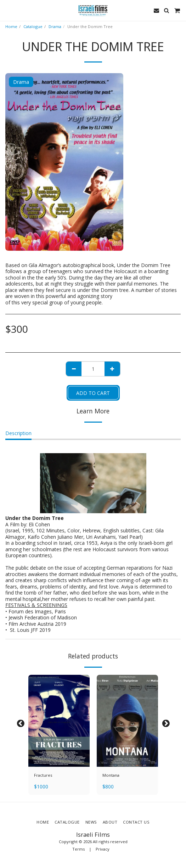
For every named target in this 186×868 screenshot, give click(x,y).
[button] (8, 10)
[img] (59, 721)
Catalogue (33, 26)
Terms (78, 849)
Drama (55, 26)
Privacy (103, 849)
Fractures (43, 775)
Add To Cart (93, 393)
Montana (111, 775)
